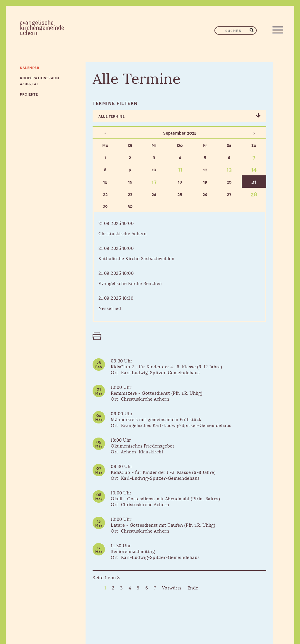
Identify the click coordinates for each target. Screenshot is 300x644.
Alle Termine (111, 116)
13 (229, 169)
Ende (193, 588)
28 (254, 194)
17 (154, 181)
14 (254, 169)
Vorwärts (172, 588)
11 (180, 169)
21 (254, 181)
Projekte (29, 94)
